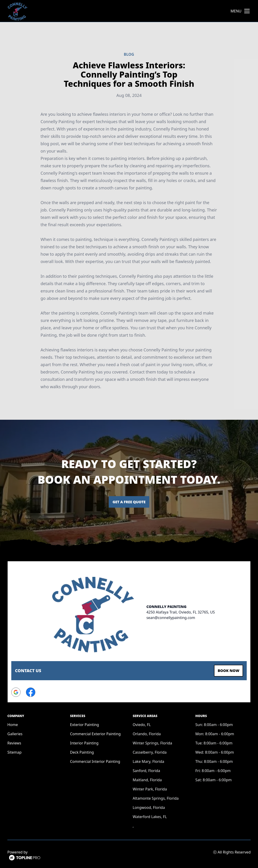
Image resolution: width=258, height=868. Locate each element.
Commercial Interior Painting (95, 760)
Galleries (15, 732)
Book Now (226, 670)
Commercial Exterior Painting (95, 732)
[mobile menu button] (247, 11)
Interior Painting (84, 741)
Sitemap (15, 751)
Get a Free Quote (129, 502)
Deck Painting (82, 751)
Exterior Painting (85, 723)
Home (13, 723)
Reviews (14, 741)
